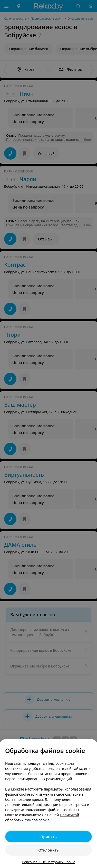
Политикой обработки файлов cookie (42, 817)
